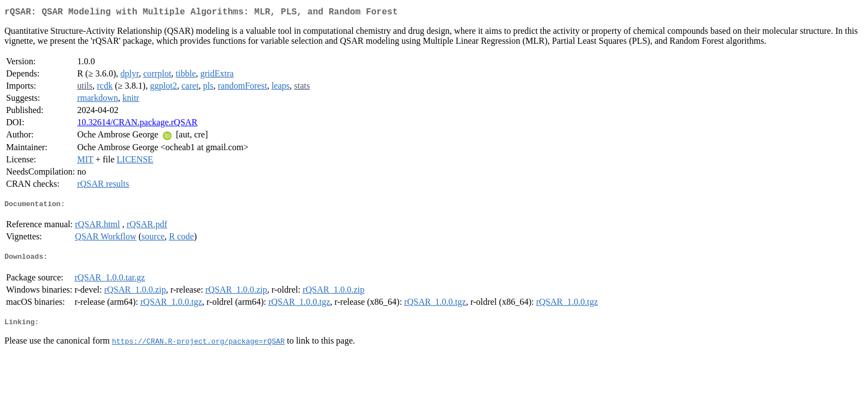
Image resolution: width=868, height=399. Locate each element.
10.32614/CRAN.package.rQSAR (137, 124)
